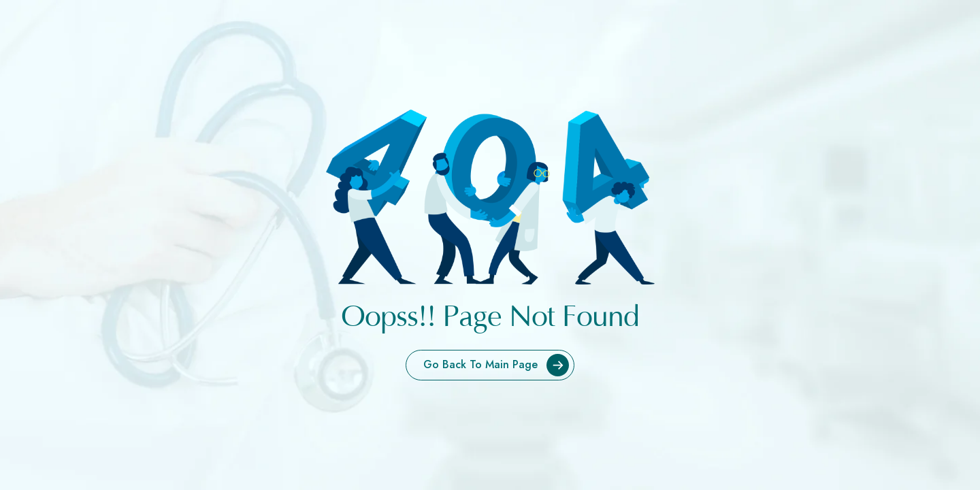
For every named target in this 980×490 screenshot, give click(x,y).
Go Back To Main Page (499, 365)
